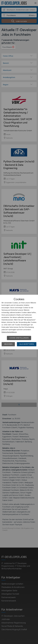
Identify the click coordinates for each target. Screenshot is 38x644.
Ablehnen (8, 344)
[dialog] (19, 322)
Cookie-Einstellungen (19, 338)
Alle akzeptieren (27, 344)
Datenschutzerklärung (9, 332)
